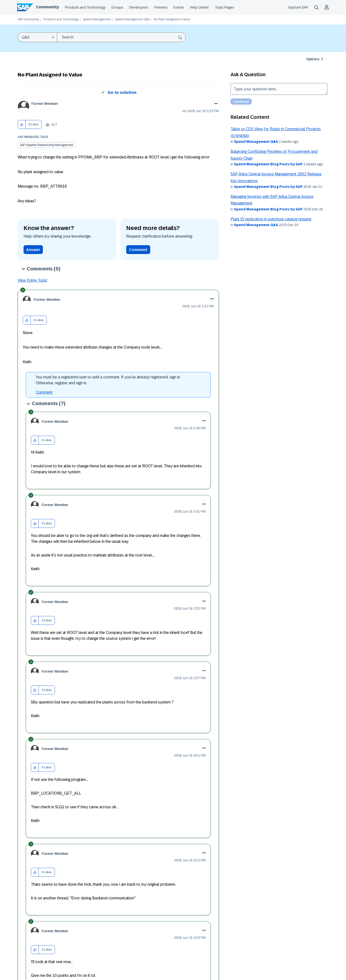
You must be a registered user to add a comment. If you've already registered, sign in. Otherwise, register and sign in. (108, 380)
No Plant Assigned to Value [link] (172, 19)
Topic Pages (225, 7)
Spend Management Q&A (132, 19)
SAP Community (28, 19)
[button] (22, 125)
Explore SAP (298, 7)
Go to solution (122, 92)
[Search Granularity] (37, 37)
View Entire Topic (32, 280)
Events (179, 7)
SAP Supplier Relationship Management (47, 145)
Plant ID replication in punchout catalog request (271, 219)
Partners (161, 7)
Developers (139, 7)
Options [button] (313, 59)
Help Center (199, 7)
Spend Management (97, 19)
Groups (117, 7)
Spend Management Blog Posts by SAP (268, 164)
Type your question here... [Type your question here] (279, 89)
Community (47, 7)
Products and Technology (85, 7)
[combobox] (121, 37)
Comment (138, 250)
